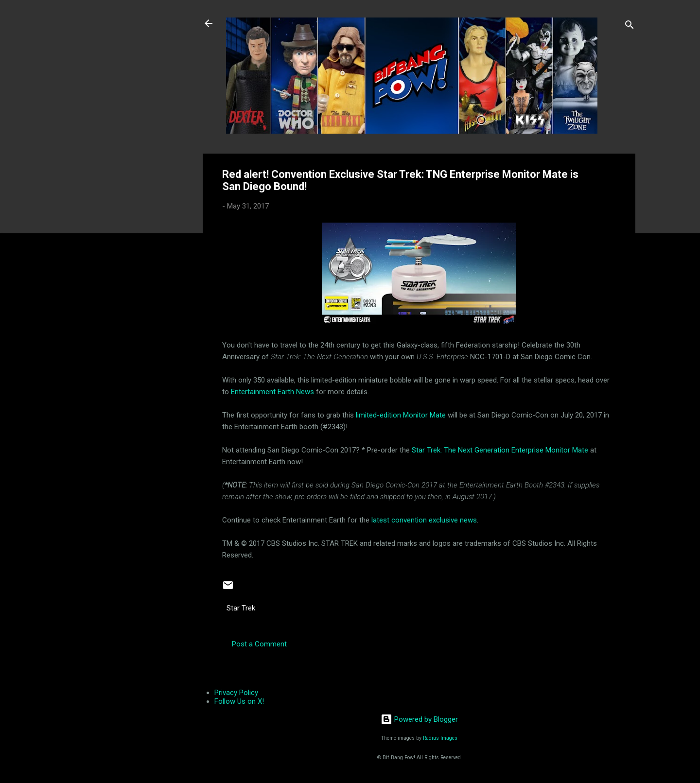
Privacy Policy (236, 693)
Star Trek (241, 608)
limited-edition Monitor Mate (401, 415)
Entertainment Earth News (272, 392)
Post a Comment (259, 644)
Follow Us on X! (239, 701)
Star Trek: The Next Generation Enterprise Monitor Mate (500, 450)
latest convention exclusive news (424, 520)
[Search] (630, 26)
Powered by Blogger (419, 719)
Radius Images (440, 738)
